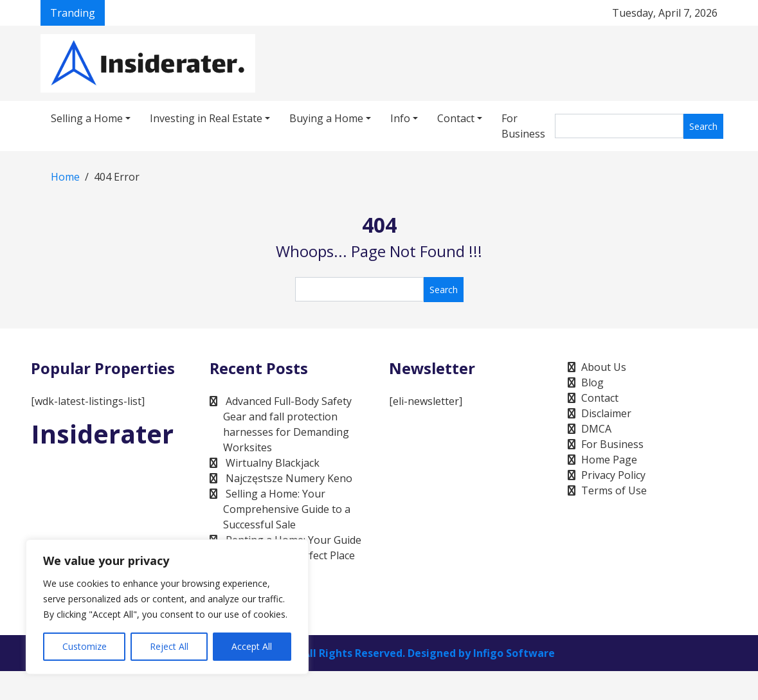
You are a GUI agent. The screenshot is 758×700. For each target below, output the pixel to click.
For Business (523, 126)
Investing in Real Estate (206, 118)
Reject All (169, 646)
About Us (604, 367)
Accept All (252, 646)
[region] (167, 607)
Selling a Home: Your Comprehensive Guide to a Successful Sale (287, 509)
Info (400, 118)
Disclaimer (606, 413)
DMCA (596, 429)
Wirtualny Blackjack (273, 463)
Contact (456, 118)
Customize (85, 646)
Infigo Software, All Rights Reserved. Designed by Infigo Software (385, 653)
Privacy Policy (613, 475)
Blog (592, 382)
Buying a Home (326, 118)
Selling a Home (87, 118)
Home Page (609, 460)
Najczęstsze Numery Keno (289, 478)
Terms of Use (614, 490)
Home (65, 177)
